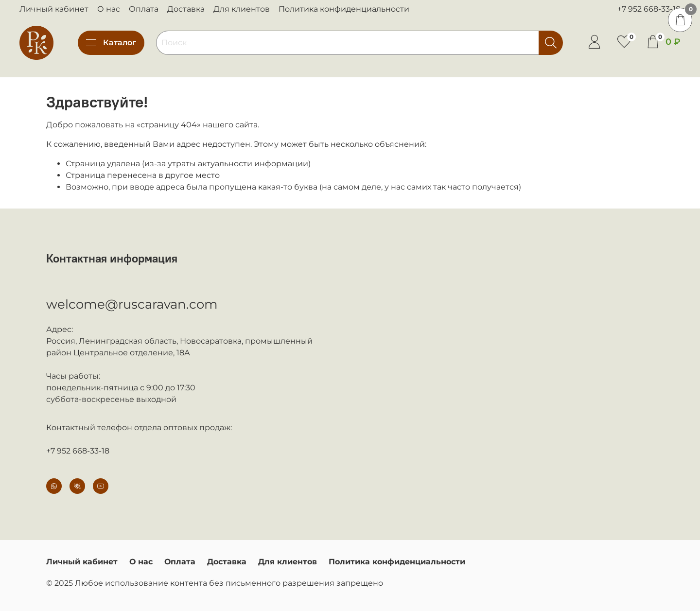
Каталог (111, 43)
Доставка (186, 9)
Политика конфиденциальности (344, 9)
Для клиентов (242, 9)
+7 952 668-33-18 (649, 9)
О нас (109, 9)
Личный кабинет (54, 9)
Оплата (144, 9)
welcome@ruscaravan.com (132, 304)
